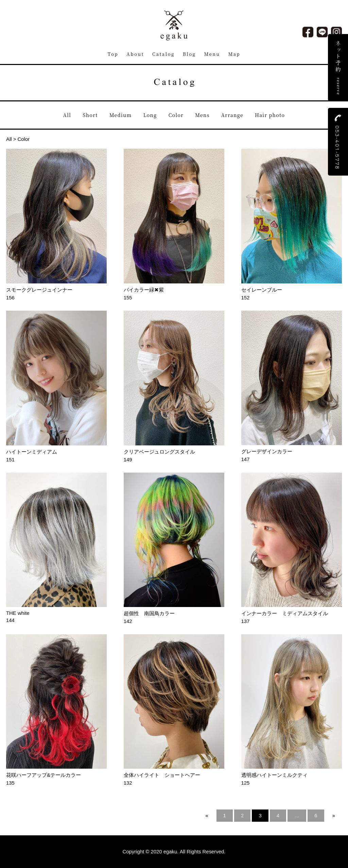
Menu (212, 54)
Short (90, 115)
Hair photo (270, 115)
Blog (189, 54)
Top (113, 54)
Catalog (163, 54)
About (135, 54)
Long (150, 115)
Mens (202, 115)
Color (176, 115)
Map (234, 54)
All (67, 115)
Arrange (232, 115)
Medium (121, 115)
